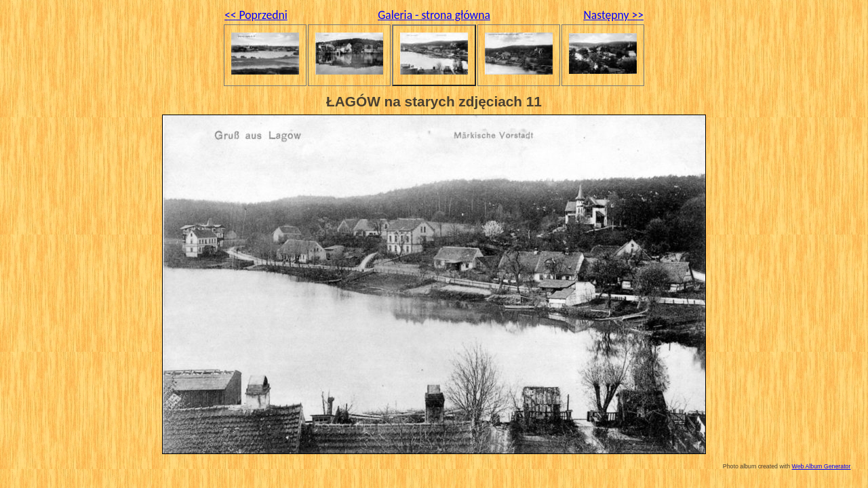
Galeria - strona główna (434, 15)
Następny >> (613, 15)
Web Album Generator (822, 466)
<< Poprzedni (256, 15)
